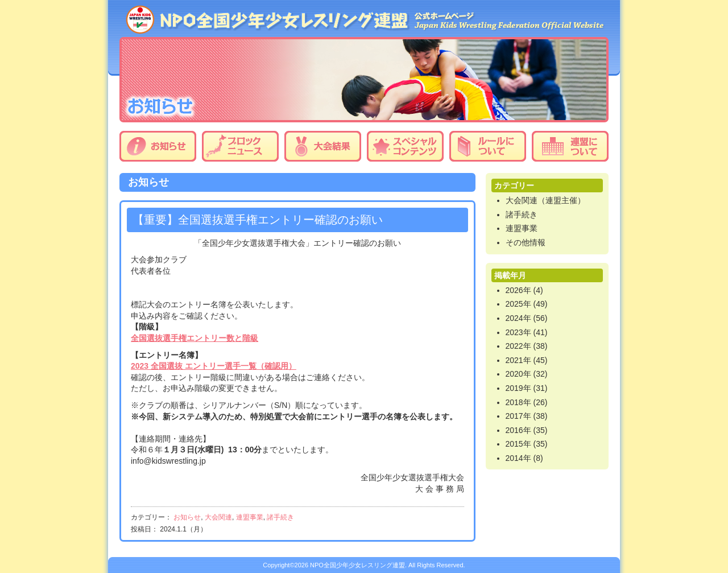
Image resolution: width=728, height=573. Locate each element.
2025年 (518, 304)
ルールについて (488, 146)
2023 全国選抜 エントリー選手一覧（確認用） (214, 366)
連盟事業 (250, 517)
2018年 (518, 402)
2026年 (518, 290)
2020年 (518, 374)
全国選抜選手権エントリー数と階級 (195, 338)
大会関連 (218, 517)
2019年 (518, 388)
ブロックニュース (240, 146)
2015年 (518, 444)
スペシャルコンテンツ (405, 146)
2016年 (518, 430)
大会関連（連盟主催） (545, 200)
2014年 (518, 458)
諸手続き (280, 517)
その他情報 (526, 242)
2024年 (518, 318)
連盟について (570, 146)
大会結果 (323, 146)
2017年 (518, 416)
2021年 (518, 360)
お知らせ (158, 146)
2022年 (518, 346)
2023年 (518, 332)
